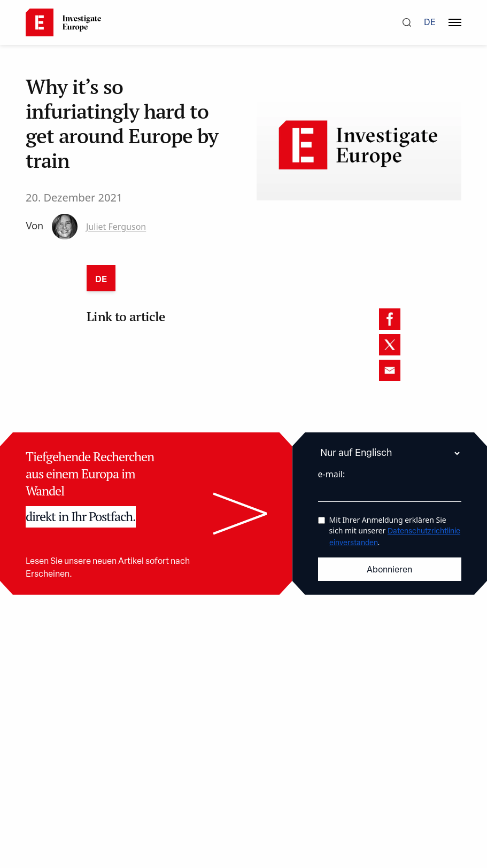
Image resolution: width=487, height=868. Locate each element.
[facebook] (390, 319)
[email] (390, 370)
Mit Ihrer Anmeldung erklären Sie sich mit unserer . (395, 531)
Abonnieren (389, 570)
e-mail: (332, 474)
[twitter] (390, 345)
